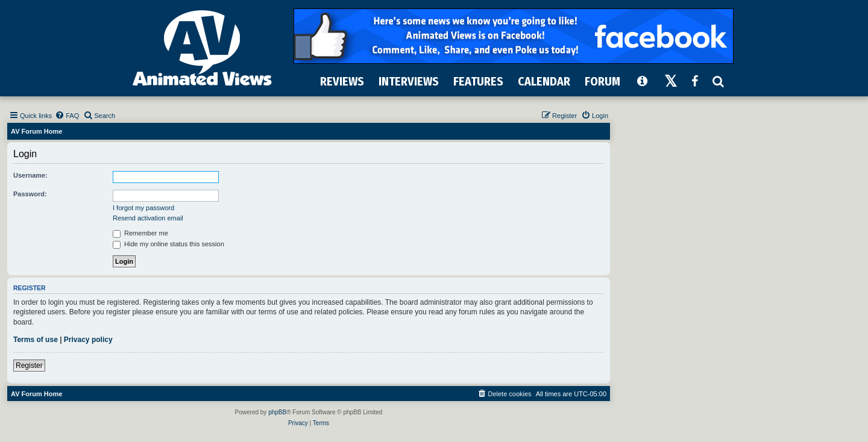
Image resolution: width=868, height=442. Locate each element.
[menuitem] (67, 116)
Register (29, 366)
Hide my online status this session (168, 244)
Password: (30, 194)
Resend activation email (148, 218)
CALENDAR (544, 81)
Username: (30, 175)
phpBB (277, 412)
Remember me (140, 233)
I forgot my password (143, 208)
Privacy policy (88, 340)
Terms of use (36, 340)
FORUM (602, 81)
